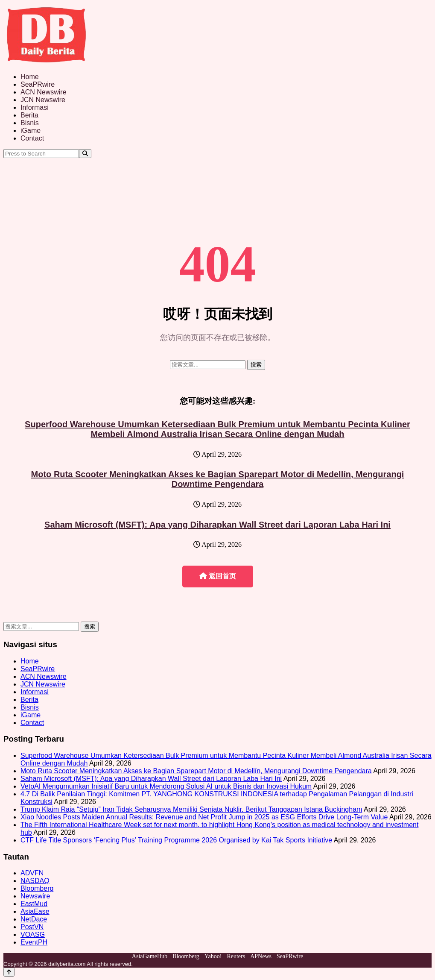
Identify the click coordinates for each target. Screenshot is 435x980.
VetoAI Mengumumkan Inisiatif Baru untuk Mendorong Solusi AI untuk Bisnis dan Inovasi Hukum (166, 786)
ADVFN (32, 873)
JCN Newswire (43, 100)
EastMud (34, 904)
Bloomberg (37, 888)
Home (30, 77)
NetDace (34, 919)
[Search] (85, 154)
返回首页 (218, 576)
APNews (261, 956)
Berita (29, 115)
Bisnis (30, 123)
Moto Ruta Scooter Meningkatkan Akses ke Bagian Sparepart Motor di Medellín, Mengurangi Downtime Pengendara (218, 479)
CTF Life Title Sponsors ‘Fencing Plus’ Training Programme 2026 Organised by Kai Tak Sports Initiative (176, 840)
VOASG (33, 935)
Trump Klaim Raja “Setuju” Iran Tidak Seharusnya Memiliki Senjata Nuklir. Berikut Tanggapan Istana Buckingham (191, 809)
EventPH (34, 942)
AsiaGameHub (150, 956)
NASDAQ (35, 881)
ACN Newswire (44, 92)
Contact (32, 138)
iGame (31, 131)
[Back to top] (9, 972)
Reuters (236, 956)
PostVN (32, 927)
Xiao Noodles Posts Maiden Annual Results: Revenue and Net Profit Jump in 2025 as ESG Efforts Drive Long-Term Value (204, 817)
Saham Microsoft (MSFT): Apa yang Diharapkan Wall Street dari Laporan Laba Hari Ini (217, 525)
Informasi (35, 107)
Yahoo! (213, 956)
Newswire (35, 896)
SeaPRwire (38, 84)
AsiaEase (35, 911)
